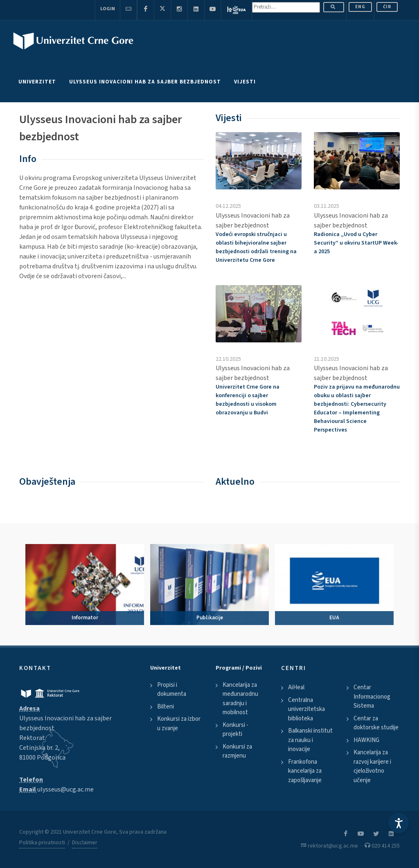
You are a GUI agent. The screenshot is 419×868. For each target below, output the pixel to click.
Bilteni (166, 707)
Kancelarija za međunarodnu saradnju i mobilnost (240, 699)
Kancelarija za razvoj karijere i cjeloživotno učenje (372, 766)
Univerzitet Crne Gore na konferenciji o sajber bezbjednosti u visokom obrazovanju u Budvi (248, 400)
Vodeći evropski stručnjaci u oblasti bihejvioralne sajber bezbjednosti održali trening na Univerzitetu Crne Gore (256, 247)
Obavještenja (47, 482)
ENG (360, 7)
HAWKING (366, 740)
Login (108, 9)
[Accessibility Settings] (399, 823)
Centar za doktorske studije (376, 723)
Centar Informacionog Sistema (372, 697)
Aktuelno (235, 482)
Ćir (387, 7)
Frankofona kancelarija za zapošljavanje (305, 771)
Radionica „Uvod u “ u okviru (356, 243)
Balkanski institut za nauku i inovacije (310, 740)
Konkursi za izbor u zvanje (179, 724)
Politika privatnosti (42, 843)
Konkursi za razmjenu (237, 751)
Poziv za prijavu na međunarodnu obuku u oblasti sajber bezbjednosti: (357, 408)
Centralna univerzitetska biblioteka (306, 709)
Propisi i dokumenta (172, 690)
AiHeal (296, 687)
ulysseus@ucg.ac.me (65, 789)
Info (28, 159)
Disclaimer (85, 843)
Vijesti (229, 118)
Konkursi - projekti (235, 730)
